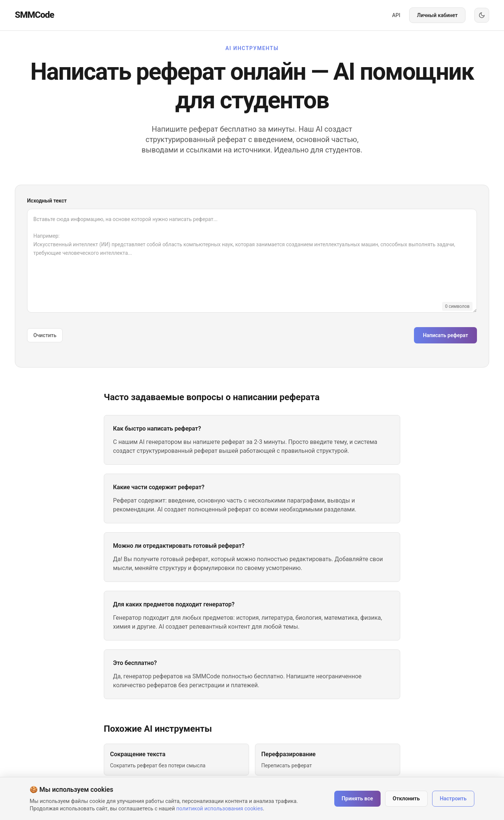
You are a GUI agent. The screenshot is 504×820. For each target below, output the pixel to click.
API (396, 15)
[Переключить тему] (482, 15)
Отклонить (406, 799)
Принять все (357, 799)
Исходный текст (47, 201)
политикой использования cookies (220, 809)
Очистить (45, 335)
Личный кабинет (437, 15)
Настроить (453, 799)
